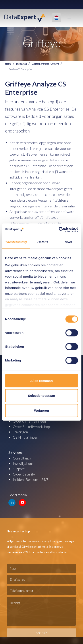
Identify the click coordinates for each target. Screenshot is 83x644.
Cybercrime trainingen (29, 421)
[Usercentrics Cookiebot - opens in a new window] (59, 230)
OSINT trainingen (25, 437)
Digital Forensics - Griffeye (45, 64)
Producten (21, 64)
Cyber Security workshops (32, 427)
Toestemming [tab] (16, 242)
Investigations (23, 463)
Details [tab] (43, 242)
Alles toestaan (42, 381)
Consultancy (22, 458)
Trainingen (20, 432)
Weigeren (41, 410)
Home (8, 64)
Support (19, 469)
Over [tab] (69, 242)
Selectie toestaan (41, 396)
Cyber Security (24, 474)
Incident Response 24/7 (31, 479)
